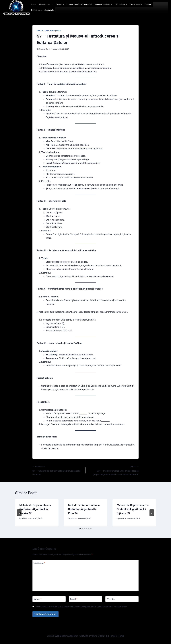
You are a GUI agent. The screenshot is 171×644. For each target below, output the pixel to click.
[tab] (80, 529)
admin (24, 518)
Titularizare (121, 5)
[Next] (152, 513)
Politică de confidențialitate (43, 10)
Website (111, 599)
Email (74, 599)
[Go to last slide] (19, 513)
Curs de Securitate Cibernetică (79, 5)
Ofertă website (136, 5)
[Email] (85, 599)
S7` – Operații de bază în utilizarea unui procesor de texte (58, 470)
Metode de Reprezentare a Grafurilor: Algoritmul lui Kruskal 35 (35, 509)
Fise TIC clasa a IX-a (46, 31)
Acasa (34, 5)
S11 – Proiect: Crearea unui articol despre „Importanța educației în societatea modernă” (113, 470)
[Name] (49, 599)
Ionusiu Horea (45, 49)
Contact (148, 5)
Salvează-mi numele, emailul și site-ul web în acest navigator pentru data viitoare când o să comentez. (81, 606)
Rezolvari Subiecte (104, 5)
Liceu (59, 31)
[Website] (122, 599)
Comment (39, 563)
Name (37, 599)
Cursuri (60, 5)
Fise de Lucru (46, 5)
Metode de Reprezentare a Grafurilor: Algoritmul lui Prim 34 (84, 509)
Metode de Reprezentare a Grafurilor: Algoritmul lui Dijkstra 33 (133, 509)
